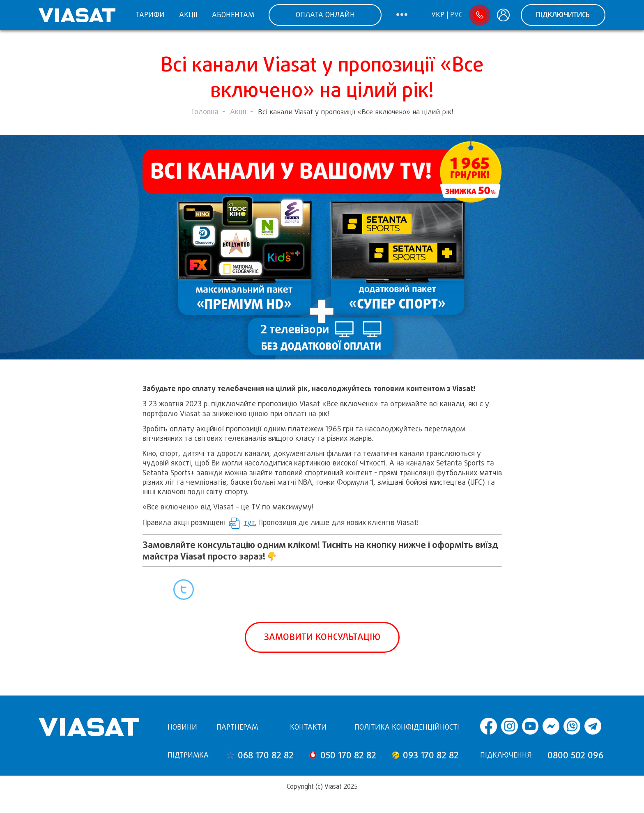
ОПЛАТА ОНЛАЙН (325, 15)
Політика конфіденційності (407, 727)
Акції (188, 15)
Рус (456, 15)
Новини (182, 727)
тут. (250, 523)
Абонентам (233, 15)
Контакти (308, 727)
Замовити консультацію (322, 637)
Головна (205, 112)
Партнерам (237, 727)
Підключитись (563, 15)
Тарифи (150, 15)
